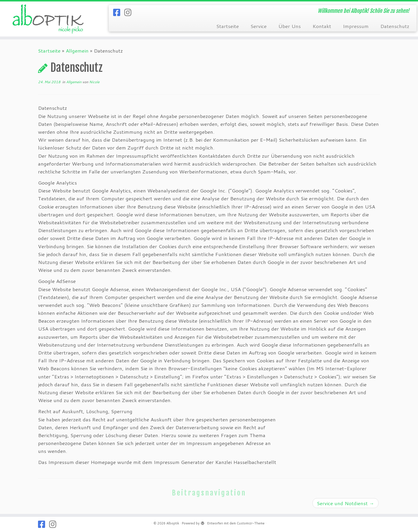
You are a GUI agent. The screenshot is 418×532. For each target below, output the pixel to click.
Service (259, 26)
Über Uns (290, 26)
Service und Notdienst (346, 503)
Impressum (356, 26)
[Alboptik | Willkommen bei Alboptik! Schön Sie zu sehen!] (48, 19)
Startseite (228, 26)
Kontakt (322, 26)
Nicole (94, 82)
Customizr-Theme (251, 523)
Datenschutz (395, 26)
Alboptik (173, 523)
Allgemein (77, 51)
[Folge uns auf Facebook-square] (119, 12)
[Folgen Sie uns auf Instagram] (130, 12)
